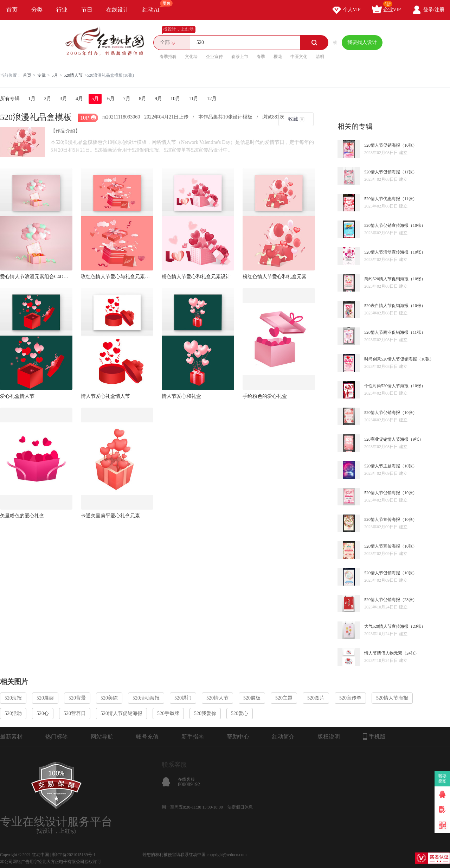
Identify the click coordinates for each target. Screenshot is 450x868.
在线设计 (117, 10)
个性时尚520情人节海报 (386, 386)
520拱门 (183, 698)
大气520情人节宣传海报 (386, 626)
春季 (261, 57)
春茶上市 (240, 57)
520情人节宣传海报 (382, 519)
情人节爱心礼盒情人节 (105, 396)
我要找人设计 (362, 42)
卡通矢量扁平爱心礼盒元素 (110, 516)
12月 (212, 99)
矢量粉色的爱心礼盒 (22, 516)
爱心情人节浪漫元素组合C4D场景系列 (36, 277)
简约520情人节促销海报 (386, 279)
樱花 (278, 57)
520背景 (77, 698)
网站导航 (102, 737)
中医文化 (299, 57)
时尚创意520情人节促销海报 (391, 359)
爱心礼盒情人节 (17, 396)
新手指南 (193, 737)
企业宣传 (214, 57)
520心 (43, 713)
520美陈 (109, 698)
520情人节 (73, 75)
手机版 (374, 736)
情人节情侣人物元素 (383, 653)
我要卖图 (442, 779)
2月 (48, 99)
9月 (158, 99)
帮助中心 (238, 737)
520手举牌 (168, 713)
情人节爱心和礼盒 (181, 396)
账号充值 (147, 737)
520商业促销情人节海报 (386, 439)
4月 (79, 99)
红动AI (154, 6)
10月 (175, 99)
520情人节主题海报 (382, 466)
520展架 (45, 698)
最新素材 (11, 737)
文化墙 (191, 57)
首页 (12, 10)
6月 (111, 99)
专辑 (41, 75)
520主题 (284, 698)
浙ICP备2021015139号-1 (74, 855)
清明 (320, 57)
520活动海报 (146, 698)
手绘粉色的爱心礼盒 (265, 396)
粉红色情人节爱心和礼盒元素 (275, 277)
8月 (143, 99)
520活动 (13, 713)
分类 (37, 10)
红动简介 (283, 737)
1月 (32, 99)
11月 (194, 99)
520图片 (316, 698)
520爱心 (240, 713)
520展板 (252, 698)
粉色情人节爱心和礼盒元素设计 (196, 277)
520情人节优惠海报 (382, 199)
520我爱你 (205, 713)
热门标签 (57, 737)
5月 (55, 75)
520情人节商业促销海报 (386, 332)
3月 (63, 99)
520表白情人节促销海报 (386, 306)
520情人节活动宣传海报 (386, 252)
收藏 (293, 119)
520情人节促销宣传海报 (386, 225)
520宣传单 (350, 698)
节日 (87, 10)
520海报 (13, 698)
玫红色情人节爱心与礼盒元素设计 (117, 277)
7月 (127, 99)
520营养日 (75, 713)
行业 (62, 10)
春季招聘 (168, 57)
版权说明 (329, 737)
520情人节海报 (392, 698)
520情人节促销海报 (382, 145)
